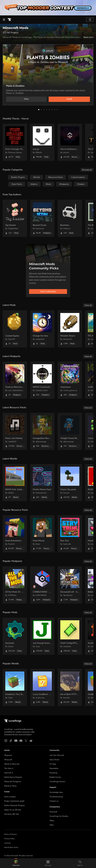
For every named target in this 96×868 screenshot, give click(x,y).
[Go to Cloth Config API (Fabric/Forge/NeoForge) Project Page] (70, 636)
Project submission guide (14, 801)
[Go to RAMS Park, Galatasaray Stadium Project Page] (15, 483)
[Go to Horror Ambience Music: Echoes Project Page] (70, 142)
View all (88, 305)
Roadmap (53, 773)
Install (69, 99)
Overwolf (53, 812)
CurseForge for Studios (59, 816)
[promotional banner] (48, 8)
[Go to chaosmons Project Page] (70, 380)
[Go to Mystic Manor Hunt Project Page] (42, 483)
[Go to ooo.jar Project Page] (42, 142)
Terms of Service (11, 834)
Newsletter (54, 768)
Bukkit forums (55, 777)
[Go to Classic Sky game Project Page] (70, 483)
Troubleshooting (56, 797)
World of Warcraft (12, 764)
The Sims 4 (9, 768)
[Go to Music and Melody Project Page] (15, 431)
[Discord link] (21, 741)
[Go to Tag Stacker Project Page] (15, 218)
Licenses (7, 843)
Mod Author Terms (11, 848)
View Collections (48, 292)
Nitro (52, 825)
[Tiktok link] (11, 741)
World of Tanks (10, 786)
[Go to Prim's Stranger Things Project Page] (15, 142)
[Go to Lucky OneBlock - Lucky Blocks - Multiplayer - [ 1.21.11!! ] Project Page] (42, 687)
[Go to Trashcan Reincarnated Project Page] (15, 380)
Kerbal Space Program (13, 777)
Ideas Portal (54, 760)
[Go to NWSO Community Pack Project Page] (42, 380)
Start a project (10, 797)
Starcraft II (9, 773)
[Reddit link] (31, 741)
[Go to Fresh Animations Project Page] (15, 534)
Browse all (87, 170)
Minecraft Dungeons (13, 782)
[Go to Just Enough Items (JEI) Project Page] (42, 636)
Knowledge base (56, 792)
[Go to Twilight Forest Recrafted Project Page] (70, 431)
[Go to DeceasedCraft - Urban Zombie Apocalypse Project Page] (70, 585)
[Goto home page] (10, 20)
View (26, 99)
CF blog (53, 764)
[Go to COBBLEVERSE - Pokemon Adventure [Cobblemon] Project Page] (42, 585)
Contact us (54, 801)
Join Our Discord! (57, 755)
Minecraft (8, 760)
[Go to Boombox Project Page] (70, 218)
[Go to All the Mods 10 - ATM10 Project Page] (15, 585)
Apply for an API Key (13, 810)
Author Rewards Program (15, 806)
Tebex (52, 821)
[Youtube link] (16, 741)
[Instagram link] (6, 741)
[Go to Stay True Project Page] (70, 534)
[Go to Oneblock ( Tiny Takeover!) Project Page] (15, 687)
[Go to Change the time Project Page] (42, 329)
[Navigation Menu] (4, 20)
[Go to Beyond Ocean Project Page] (42, 218)
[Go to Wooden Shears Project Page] (70, 329)
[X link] (26, 741)
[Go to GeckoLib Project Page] (15, 636)
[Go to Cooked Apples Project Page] (15, 329)
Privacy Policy (9, 839)
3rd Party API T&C (12, 814)
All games (8, 755)
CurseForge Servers (57, 782)
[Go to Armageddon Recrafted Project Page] (42, 431)
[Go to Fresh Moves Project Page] (42, 534)
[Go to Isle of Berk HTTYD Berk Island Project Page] (70, 687)
